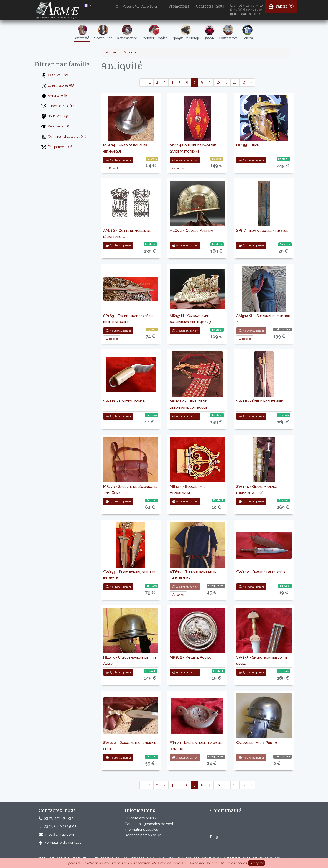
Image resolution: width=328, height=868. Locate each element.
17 (244, 82)
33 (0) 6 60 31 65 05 (246, 10)
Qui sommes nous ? (141, 818)
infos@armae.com (245, 14)
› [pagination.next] (252, 82)
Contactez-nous (210, 6)
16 (235, 82)
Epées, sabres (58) (58, 86)
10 (218, 82)
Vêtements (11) (55, 127)
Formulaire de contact (63, 843)
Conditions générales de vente (150, 824)
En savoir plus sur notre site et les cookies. (216, 863)
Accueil (111, 52)
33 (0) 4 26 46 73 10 (246, 6)
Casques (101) (55, 75)
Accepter (256, 863)
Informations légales (141, 830)
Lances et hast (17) (58, 106)
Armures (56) (54, 96)
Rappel (112, 168)
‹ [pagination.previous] (143, 82)
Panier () (281, 6)
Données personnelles (143, 835)
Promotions (179, 6)
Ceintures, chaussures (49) (64, 137)
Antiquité (130, 52)
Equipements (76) (57, 147)
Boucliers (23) (55, 116)
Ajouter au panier (118, 160)
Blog (214, 837)
